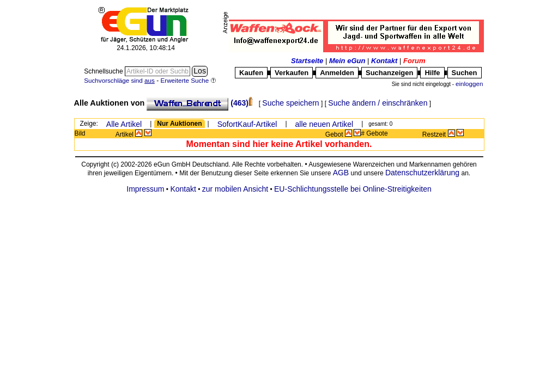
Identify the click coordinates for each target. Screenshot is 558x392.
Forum (414, 61)
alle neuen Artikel (325, 124)
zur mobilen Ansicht (235, 189)
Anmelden (337, 73)
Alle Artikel (124, 124)
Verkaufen (292, 73)
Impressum (145, 189)
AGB (341, 173)
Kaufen (251, 73)
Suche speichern (290, 103)
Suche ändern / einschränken (378, 103)
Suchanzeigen (389, 73)
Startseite (307, 61)
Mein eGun (347, 61)
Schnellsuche (104, 71)
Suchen (465, 73)
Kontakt (384, 61)
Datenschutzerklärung (422, 173)
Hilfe (432, 73)
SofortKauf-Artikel (247, 124)
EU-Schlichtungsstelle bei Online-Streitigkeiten (353, 189)
